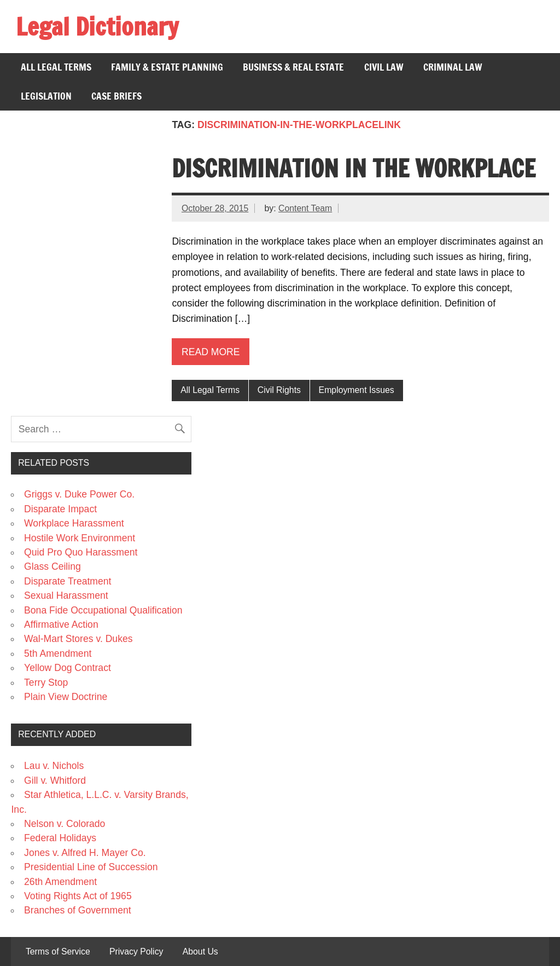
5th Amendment (58, 653)
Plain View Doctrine (66, 697)
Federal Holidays (60, 838)
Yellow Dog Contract (68, 668)
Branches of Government (78, 910)
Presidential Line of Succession (91, 867)
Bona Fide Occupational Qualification (103, 610)
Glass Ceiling (52, 566)
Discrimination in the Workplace (354, 168)
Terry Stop (46, 682)
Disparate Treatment (68, 581)
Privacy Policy (136, 952)
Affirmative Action (61, 624)
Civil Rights (279, 390)
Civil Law (384, 67)
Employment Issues (357, 390)
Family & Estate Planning (167, 67)
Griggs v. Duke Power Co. (79, 494)
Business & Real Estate (293, 67)
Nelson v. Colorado (65, 824)
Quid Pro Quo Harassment (81, 552)
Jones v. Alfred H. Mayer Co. (85, 853)
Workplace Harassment (74, 523)
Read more (211, 352)
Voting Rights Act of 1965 (78, 896)
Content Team (305, 208)
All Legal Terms (56, 67)
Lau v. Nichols (54, 766)
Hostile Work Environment (80, 538)
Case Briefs (116, 96)
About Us (200, 952)
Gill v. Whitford (55, 780)
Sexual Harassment (66, 595)
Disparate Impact (60, 509)
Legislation (46, 96)
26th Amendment (60, 882)
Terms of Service (58, 952)
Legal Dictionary (97, 26)
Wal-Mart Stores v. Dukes (78, 639)
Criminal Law (453, 67)
